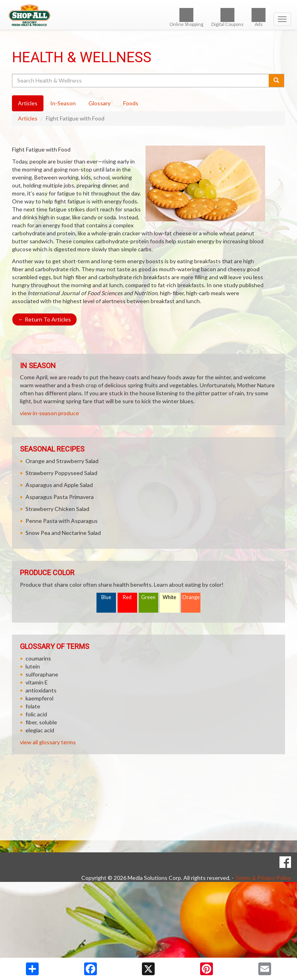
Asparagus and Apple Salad (59, 485)
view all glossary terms (48, 742)
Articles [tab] (28, 103)
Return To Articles (44, 319)
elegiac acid (40, 730)
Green (148, 597)
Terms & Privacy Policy (263, 878)
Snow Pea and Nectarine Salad (63, 533)
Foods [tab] (131, 103)
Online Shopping (186, 17)
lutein (33, 666)
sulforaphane (42, 674)
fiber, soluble (41, 722)
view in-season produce (49, 413)
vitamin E (37, 682)
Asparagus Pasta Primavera (60, 497)
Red (127, 597)
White (169, 597)
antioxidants (41, 690)
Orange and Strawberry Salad (62, 461)
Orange (191, 597)
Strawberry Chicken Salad (57, 509)
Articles (28, 118)
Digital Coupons (227, 17)
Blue (106, 597)
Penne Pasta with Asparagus (62, 521)
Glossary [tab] (99, 103)
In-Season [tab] (63, 103)
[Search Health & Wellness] (141, 81)
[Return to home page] (148, 16)
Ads (259, 17)
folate (33, 706)
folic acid (36, 714)
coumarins (38, 658)
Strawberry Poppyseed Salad (61, 473)
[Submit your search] (276, 81)
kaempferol (39, 698)
